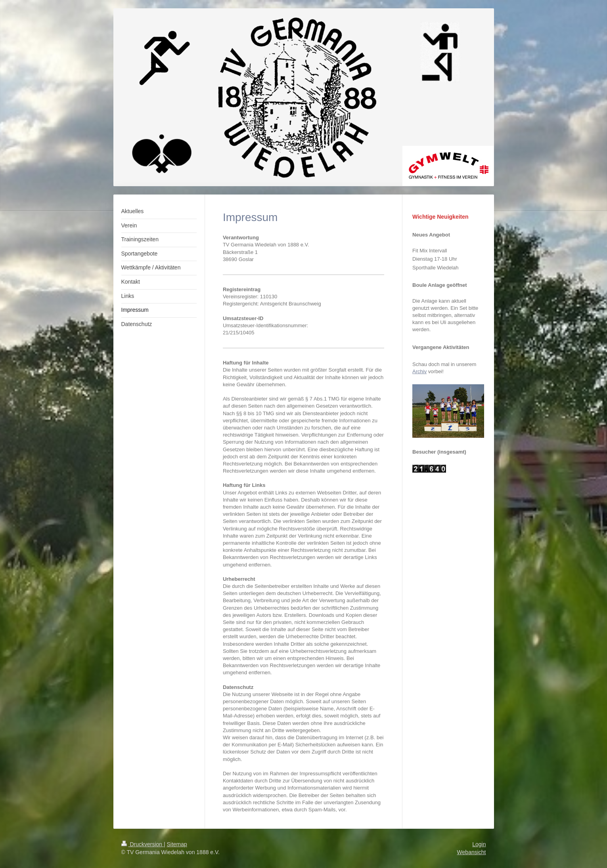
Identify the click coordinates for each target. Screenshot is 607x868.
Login (479, 844)
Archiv (419, 371)
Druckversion (143, 844)
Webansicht (472, 852)
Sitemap (177, 844)
